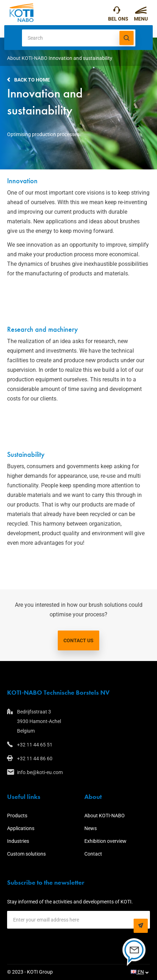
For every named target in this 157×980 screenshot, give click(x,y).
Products (17, 816)
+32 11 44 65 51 (117, 12)
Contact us (78, 640)
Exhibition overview (105, 841)
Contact (93, 854)
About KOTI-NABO (27, 58)
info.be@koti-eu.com (40, 772)
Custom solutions (26, 854)
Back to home (32, 80)
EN (137, 972)
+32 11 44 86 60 (35, 758)
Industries (18, 841)
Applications (21, 828)
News (91, 828)
